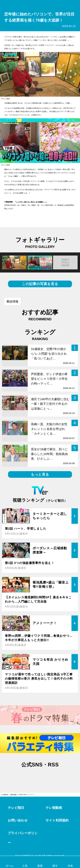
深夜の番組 (13, 795)
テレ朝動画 (54, 808)
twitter (29, 775)
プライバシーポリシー (23, 838)
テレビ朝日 (16, 808)
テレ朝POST (40, 4)
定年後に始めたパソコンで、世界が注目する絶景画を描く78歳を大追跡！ (28, 795)
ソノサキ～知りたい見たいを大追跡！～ (31, 202)
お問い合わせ (18, 820)
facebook (40, 775)
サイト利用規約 (57, 820)
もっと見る (40, 474)
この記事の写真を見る (40, 284)
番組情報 (12, 301)
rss (51, 775)
